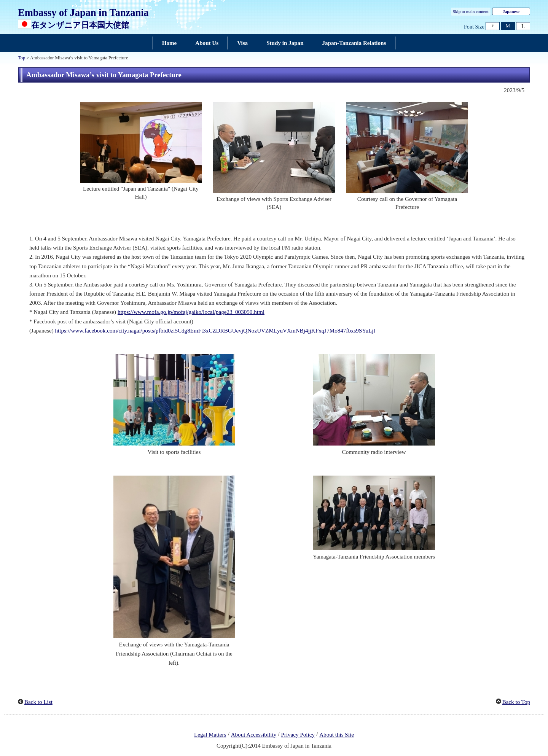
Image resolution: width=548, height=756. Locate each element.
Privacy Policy (298, 735)
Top (22, 58)
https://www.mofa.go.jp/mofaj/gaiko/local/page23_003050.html (191, 312)
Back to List (38, 702)
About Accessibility (254, 735)
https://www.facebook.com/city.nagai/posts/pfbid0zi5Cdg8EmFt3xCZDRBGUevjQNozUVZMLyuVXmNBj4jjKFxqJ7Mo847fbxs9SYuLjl (215, 331)
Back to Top (516, 702)
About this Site (337, 735)
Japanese (511, 11)
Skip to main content (471, 11)
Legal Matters (210, 735)
